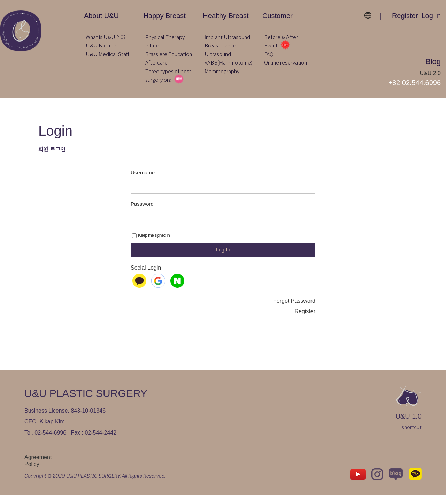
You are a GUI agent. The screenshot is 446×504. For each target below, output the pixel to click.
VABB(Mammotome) (228, 62)
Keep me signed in (151, 244)
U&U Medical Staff (107, 54)
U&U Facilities (102, 45)
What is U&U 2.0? (106, 37)
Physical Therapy (165, 37)
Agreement (38, 465)
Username (143, 181)
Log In (431, 16)
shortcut (412, 435)
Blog (433, 62)
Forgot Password (294, 310)
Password (142, 213)
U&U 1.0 (408, 425)
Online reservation (286, 62)
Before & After (281, 37)
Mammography (222, 71)
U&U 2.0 (430, 73)
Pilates (153, 45)
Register (405, 16)
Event (277, 45)
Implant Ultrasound (227, 37)
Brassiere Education (169, 54)
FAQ (269, 54)
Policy (32, 473)
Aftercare (156, 62)
